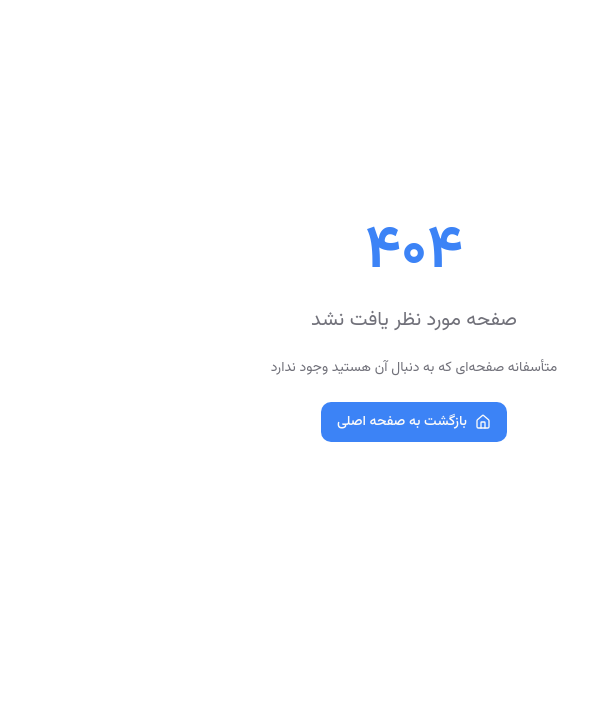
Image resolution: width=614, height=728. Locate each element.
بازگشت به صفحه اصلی (307, 422)
